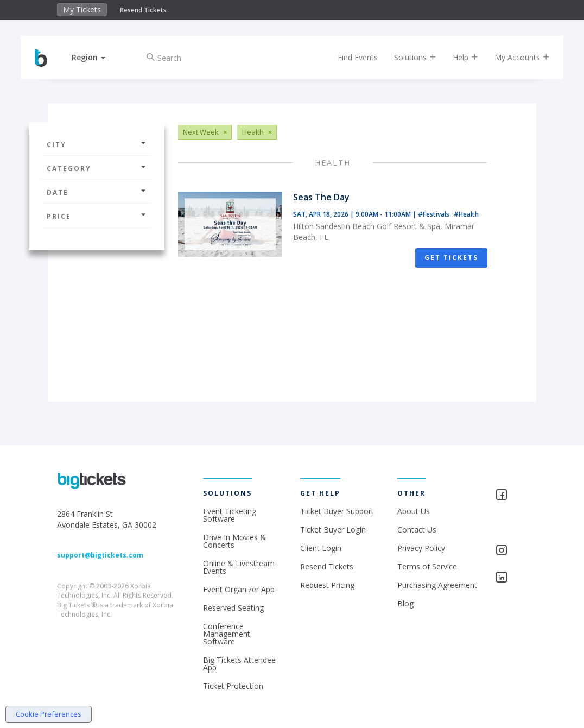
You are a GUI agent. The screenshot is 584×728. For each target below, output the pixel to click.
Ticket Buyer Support (337, 511)
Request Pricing (327, 585)
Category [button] (97, 169)
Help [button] (458, 57)
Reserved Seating (233, 608)
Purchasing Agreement (437, 585)
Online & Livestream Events (239, 567)
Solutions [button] (408, 57)
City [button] (97, 145)
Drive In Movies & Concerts (234, 541)
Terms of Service (427, 566)
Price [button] (97, 216)
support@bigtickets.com (100, 555)
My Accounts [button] (515, 57)
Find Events (350, 57)
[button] (96, 57)
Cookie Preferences (49, 714)
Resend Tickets (143, 10)
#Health (466, 214)
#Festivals (434, 214)
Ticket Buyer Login (333, 530)
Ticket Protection (233, 686)
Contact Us (417, 530)
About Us (414, 511)
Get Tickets (451, 258)
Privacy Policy (421, 548)
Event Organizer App (239, 589)
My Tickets (82, 10)
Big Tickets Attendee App (239, 664)
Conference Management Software (227, 634)
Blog (405, 603)
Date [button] (97, 192)
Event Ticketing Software (230, 515)
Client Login (321, 548)
